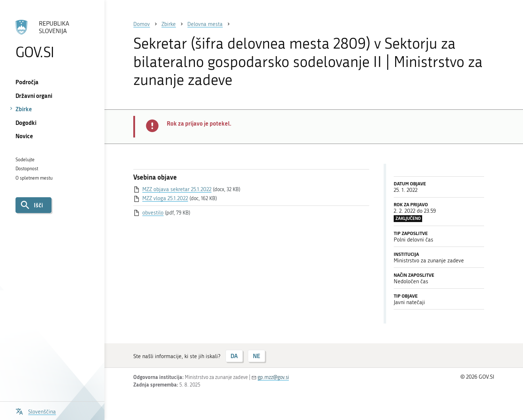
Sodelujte (25, 160)
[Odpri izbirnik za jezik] (36, 411)
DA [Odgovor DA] (234, 356)
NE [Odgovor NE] (256, 356)
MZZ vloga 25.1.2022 (165, 198)
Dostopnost (27, 169)
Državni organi (34, 96)
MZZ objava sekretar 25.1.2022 (177, 189)
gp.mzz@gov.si (273, 377)
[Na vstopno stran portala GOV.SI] (52, 39)
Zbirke (24, 109)
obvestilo (153, 213)
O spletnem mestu (34, 178)
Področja (27, 82)
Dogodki (26, 123)
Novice (24, 136)
